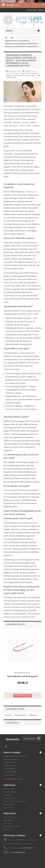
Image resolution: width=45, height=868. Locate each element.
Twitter (8, 715)
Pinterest (33, 715)
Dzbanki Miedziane (10, 766)
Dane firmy (7, 795)
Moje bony (7, 830)
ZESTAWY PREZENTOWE (13, 779)
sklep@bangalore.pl (19, 852)
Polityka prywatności (11, 798)
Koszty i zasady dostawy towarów (15, 801)
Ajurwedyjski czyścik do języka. (22, 676)
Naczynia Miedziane (10, 772)
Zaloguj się (41, 10)
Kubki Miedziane (9, 769)
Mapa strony (8, 807)
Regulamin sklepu (10, 792)
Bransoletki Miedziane (11, 759)
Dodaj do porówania (23, 673)
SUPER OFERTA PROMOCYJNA (15, 756)
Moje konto (10, 813)
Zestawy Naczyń (9, 775)
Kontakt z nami (31, 10)
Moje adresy (8, 823)
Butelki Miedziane (10, 762)
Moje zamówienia (9, 817)
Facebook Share (21, 715)
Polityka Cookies (9, 804)
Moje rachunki (9, 820)
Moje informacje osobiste (12, 826)
